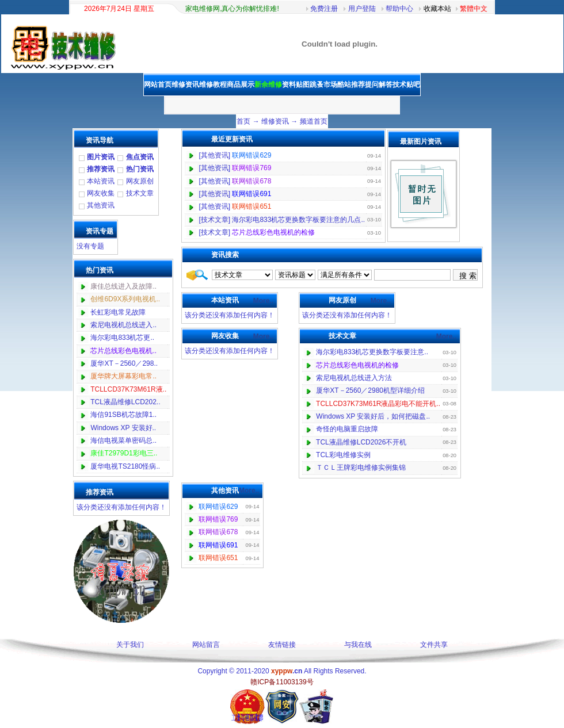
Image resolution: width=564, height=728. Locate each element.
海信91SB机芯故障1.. (123, 415)
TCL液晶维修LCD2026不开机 (361, 442)
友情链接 (282, 645)
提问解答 (379, 85)
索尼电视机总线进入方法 (354, 378)
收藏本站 (437, 9)
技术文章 (140, 193)
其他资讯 (101, 205)
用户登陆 (362, 9)
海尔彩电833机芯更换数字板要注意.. (372, 352)
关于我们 (130, 645)
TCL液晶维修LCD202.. (125, 402)
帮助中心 (399, 9)
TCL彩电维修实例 (343, 455)
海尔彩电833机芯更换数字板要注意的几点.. (298, 220)
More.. (263, 301)
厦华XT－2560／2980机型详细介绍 (370, 390)
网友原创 (140, 181)
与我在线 (358, 645)
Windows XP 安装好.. (123, 428)
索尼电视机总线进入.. (123, 325)
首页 (243, 121)
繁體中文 (474, 9)
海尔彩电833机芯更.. (122, 338)
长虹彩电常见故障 (118, 312)
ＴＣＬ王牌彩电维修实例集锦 (361, 468)
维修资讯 (275, 121)
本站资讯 (101, 181)
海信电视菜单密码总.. (123, 440)
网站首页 (158, 85)
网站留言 (206, 645)
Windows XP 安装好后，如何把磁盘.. (373, 416)
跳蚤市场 (323, 85)
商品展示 (241, 85)
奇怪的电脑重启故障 (347, 429)
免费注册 (324, 9)
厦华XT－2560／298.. (124, 363)
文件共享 (434, 645)
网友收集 (101, 193)
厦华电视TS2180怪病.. (125, 466)
